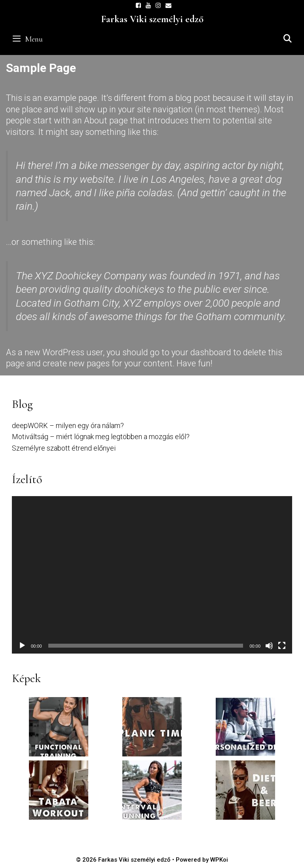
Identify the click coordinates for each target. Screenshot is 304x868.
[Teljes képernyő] (282, 646)
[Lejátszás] (22, 646)
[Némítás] (269, 646)
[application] (152, 575)
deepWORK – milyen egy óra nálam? (68, 425)
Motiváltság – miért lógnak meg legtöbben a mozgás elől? (101, 437)
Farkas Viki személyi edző (152, 19)
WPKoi (219, 860)
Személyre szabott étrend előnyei (64, 448)
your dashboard (201, 352)
